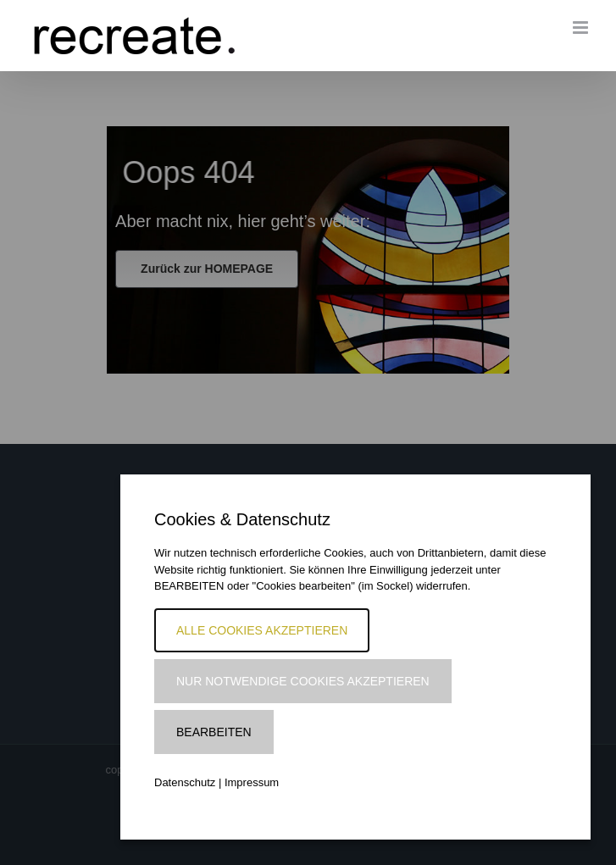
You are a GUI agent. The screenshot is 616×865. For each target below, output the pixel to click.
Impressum (252, 782)
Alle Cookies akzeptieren (262, 630)
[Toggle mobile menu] (582, 28)
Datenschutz (185, 782)
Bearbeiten (214, 732)
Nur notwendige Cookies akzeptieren (303, 681)
